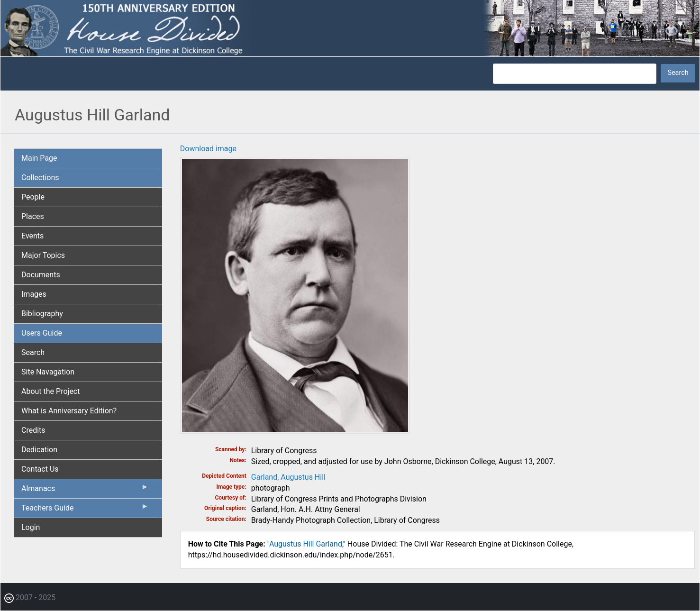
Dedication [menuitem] (39, 450)
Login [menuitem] (31, 527)
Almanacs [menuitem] (85, 491)
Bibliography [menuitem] (42, 314)
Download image (208, 149)
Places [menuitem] (33, 216)
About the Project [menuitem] (50, 391)
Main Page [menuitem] (39, 158)
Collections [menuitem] (40, 178)
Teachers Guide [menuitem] (85, 510)
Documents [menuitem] (41, 275)
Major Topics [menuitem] (43, 255)
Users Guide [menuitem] (42, 333)
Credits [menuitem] (33, 430)
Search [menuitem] (33, 352)
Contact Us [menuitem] (40, 469)
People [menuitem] (33, 197)
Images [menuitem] (34, 294)
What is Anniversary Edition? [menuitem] (69, 411)
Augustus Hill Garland (306, 544)
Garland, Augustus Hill (288, 477)
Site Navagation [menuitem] (48, 372)
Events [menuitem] (32, 236)
